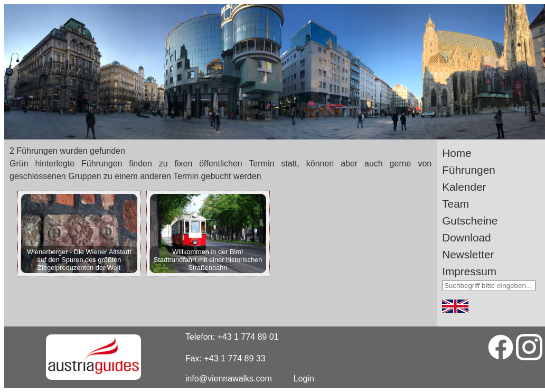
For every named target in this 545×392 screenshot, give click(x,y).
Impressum (469, 271)
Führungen (469, 170)
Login (304, 379)
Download (467, 237)
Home (457, 153)
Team (455, 204)
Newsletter (468, 254)
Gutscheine (470, 221)
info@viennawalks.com (229, 379)
